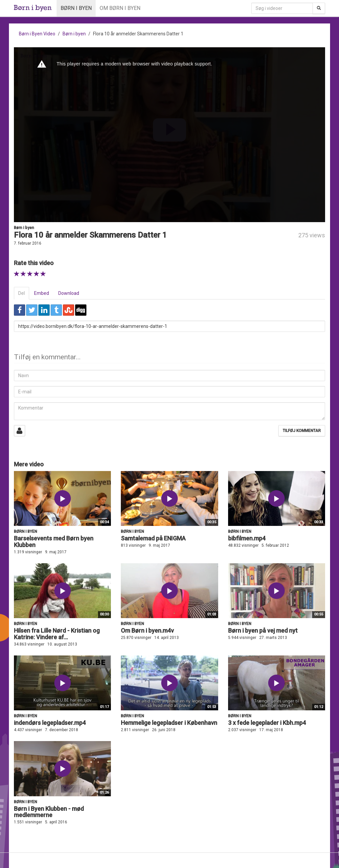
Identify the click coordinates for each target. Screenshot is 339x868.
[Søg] (319, 8)
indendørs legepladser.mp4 (50, 723)
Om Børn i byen (120, 8)
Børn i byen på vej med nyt (263, 631)
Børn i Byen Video (37, 34)
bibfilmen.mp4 (247, 538)
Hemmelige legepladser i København (169, 723)
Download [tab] (69, 293)
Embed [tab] (42, 293)
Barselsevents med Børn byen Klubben (54, 542)
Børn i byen (76, 8)
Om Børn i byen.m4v (147, 631)
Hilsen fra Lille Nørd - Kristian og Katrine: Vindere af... (57, 634)
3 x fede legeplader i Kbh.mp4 (267, 723)
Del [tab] (22, 293)
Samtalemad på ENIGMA (153, 538)
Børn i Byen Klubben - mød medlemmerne (49, 812)
